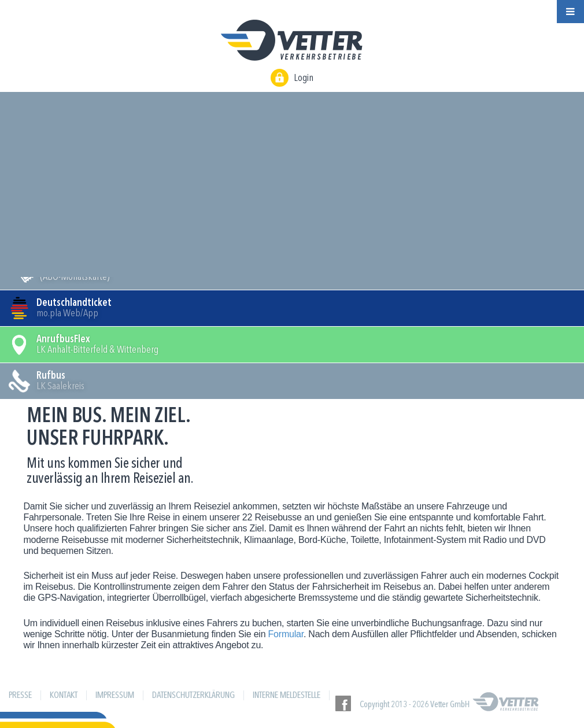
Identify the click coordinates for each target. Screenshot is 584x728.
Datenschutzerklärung (193, 696)
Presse (20, 696)
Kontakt (64, 696)
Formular (286, 634)
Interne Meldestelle (287, 696)
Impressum (115, 696)
